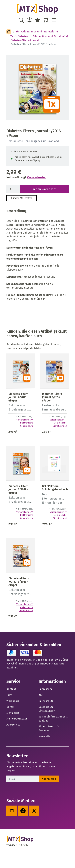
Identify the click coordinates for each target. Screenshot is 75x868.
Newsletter (45, 736)
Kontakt (11, 689)
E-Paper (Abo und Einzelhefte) (50, 36)
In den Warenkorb (44, 189)
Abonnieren (49, 779)
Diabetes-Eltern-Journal (25, 40)
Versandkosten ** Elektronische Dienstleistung (25, 423)
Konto (10, 707)
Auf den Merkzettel (21, 198)
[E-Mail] (23, 779)
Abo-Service (13, 725)
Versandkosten (37, 177)
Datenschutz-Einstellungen (47, 709)
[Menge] (13, 189)
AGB (41, 695)
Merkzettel (13, 713)
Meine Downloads (17, 719)
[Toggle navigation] (54, 20)
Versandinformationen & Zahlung (53, 719)
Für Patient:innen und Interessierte (37, 32)
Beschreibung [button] (16, 211)
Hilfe (9, 695)
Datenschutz (46, 701)
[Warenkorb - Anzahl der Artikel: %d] (46, 20)
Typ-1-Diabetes (19, 36)
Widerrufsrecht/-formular (49, 728)
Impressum (45, 689)
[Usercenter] (29, 20)
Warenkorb (13, 701)
